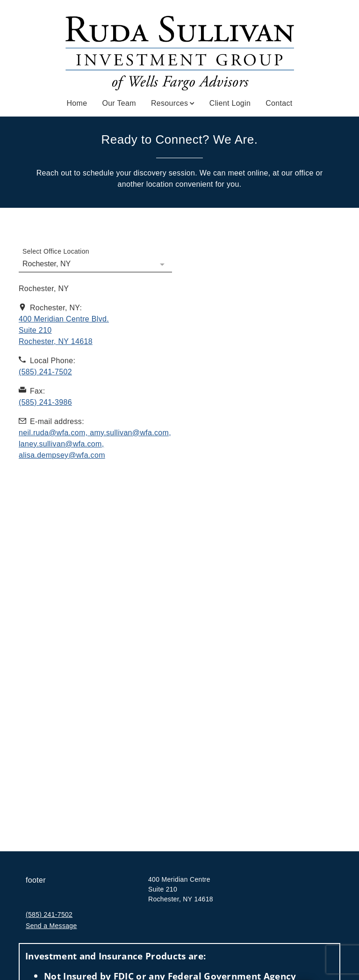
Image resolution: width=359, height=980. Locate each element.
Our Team (119, 103)
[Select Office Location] (95, 259)
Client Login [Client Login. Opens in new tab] (230, 103)
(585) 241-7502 (49, 914)
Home (77, 103)
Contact (279, 103)
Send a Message (51, 926)
